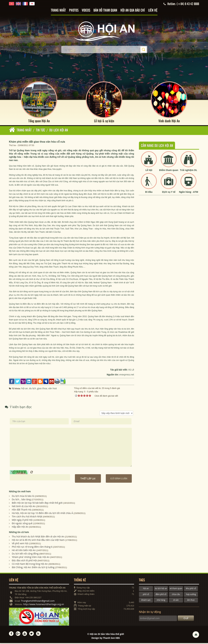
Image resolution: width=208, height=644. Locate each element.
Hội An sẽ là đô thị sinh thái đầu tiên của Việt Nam (38, 541)
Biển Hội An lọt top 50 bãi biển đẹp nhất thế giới (37, 504)
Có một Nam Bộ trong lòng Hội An (30, 565)
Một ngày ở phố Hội (22, 521)
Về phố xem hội (20, 544)
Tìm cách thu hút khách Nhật (27, 517)
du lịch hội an (161, 589)
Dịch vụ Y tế (169, 193)
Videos (86, 10)
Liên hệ (153, 10)
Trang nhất (58, 10)
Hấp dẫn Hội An (20, 528)
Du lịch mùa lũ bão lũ (23, 497)
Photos (74, 10)
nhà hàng (161, 601)
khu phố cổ (191, 589)
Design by (106, 639)
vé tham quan (176, 589)
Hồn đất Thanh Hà (22, 510)
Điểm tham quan (169, 171)
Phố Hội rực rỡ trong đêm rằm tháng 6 (32, 548)
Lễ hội (149, 171)
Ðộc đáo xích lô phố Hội (24, 561)
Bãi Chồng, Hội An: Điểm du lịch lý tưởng (33, 568)
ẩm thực (191, 601)
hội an (146, 589)
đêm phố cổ (161, 595)
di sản (176, 601)
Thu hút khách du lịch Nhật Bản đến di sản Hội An (38, 537)
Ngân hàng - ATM (188, 193)
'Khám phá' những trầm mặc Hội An (31, 558)
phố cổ (146, 595)
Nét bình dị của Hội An (24, 507)
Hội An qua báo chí (133, 10)
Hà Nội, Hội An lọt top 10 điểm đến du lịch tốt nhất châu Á (42, 514)
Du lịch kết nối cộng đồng (25, 554)
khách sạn (146, 601)
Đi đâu (149, 193)
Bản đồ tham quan (105, 10)
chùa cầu (176, 595)
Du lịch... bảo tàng (21, 500)
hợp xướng (191, 595)
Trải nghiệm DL (189, 171)
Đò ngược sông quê (22, 524)
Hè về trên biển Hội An (24, 551)
